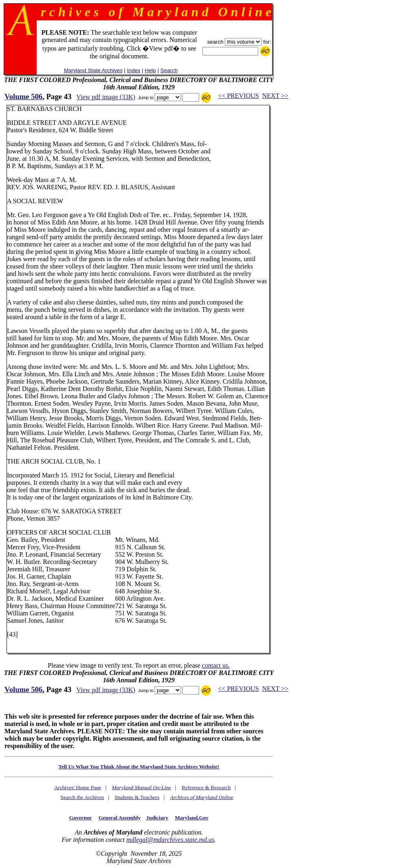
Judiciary (157, 818)
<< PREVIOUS (238, 96)
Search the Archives (82, 797)
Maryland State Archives (93, 70)
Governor (81, 818)
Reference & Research (206, 787)
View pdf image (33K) (106, 97)
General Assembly (119, 818)
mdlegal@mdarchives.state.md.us (170, 840)
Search (169, 70)
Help (150, 70)
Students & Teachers (137, 797)
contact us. (216, 665)
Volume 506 (23, 97)
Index (134, 70)
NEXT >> (275, 96)
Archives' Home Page (78, 787)
